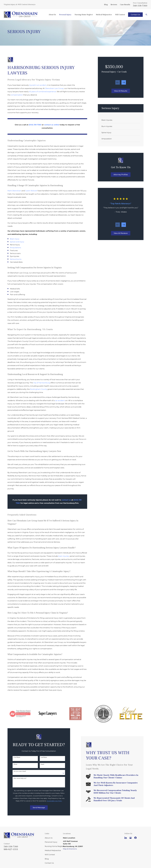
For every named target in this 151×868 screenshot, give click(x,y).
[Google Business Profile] (131, 838)
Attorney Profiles (121, 175)
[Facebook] (135, 838)
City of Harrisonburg (42, 383)
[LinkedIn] (126, 838)
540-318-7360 (140, 6)
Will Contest (50, 855)
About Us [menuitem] (52, 15)
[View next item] (124, 82)
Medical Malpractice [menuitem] (104, 15)
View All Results (121, 91)
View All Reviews (121, 233)
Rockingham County (39, 389)
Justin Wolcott (31, 191)
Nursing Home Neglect (54, 846)
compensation (17, 95)
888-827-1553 (11, 849)
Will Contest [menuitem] (120, 15)
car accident (60, 400)
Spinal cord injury (17, 242)
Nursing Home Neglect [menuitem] (84, 15)
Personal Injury (51, 842)
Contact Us (135, 15)
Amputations (15, 248)
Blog (106, 5)
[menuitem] (121, 120)
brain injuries (64, 556)
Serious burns (16, 259)
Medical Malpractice (53, 850)
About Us (49, 838)
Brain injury (15, 239)
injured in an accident (38, 85)
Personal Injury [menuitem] (65, 15)
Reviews (114, 5)
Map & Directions (70, 849)
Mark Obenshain (14, 191)
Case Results (125, 5)
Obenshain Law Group (54, 88)
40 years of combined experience (43, 92)
